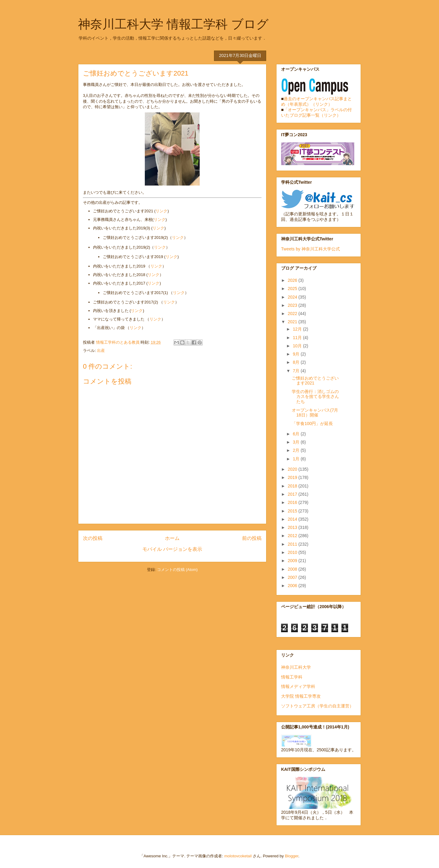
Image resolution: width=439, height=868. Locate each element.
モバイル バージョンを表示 (172, 549)
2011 (293, 544)
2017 (293, 494)
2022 (293, 314)
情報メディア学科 (298, 686)
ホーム (172, 538)
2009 (293, 561)
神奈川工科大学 (296, 667)
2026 (293, 280)
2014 (293, 519)
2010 (293, 552)
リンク (161, 211)
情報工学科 (292, 677)
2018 (293, 486)
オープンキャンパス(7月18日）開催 (315, 413)
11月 (298, 338)
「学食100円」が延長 (312, 423)
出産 (101, 351)
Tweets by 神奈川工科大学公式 (311, 249)
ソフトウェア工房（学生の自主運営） (317, 706)
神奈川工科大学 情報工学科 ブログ (173, 24)
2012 (293, 536)
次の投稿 (93, 538)
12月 (298, 329)
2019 (293, 477)
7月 (297, 371)
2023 (293, 305)
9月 (297, 354)
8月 (297, 362)
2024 (293, 297)
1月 (297, 459)
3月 (297, 442)
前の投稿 (252, 538)
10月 (298, 346)
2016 (293, 502)
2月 (297, 450)
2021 (293, 322)
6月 (297, 434)
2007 (293, 577)
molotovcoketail (238, 856)
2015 (293, 511)
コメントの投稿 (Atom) (177, 570)
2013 (293, 527)
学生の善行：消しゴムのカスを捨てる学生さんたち (315, 397)
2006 (293, 586)
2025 (293, 289)
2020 (293, 469)
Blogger (291, 856)
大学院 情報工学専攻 (301, 696)
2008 (293, 569)
